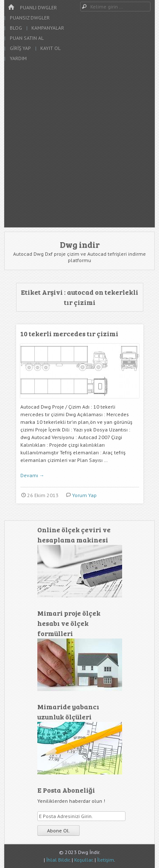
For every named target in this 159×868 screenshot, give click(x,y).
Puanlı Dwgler (38, 7)
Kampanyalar (48, 28)
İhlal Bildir (58, 860)
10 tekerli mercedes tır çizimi (69, 333)
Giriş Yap (20, 48)
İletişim (106, 860)
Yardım (18, 58)
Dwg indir (80, 244)
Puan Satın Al (27, 38)
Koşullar (83, 860)
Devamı (32, 475)
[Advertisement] (79, 148)
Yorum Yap (84, 495)
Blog (16, 28)
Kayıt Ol (50, 48)
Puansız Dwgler (30, 18)
